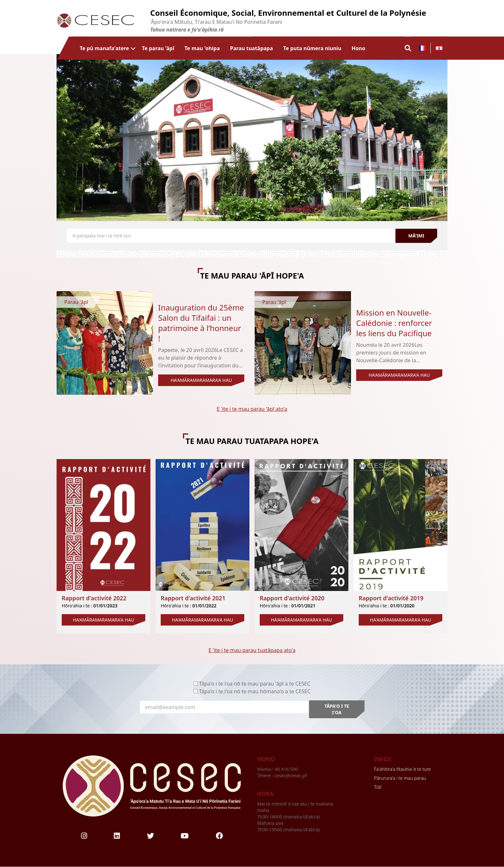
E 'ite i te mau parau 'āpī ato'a (252, 409)
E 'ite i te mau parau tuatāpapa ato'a (252, 650)
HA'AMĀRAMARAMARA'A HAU (201, 380)
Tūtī (378, 787)
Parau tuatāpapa (252, 48)
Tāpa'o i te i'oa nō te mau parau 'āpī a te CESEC (255, 684)
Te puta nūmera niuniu (312, 48)
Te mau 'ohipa (202, 48)
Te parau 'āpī (158, 48)
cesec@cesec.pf (291, 775)
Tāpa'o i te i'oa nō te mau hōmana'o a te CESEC (255, 691)
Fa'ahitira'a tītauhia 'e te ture (403, 769)
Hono (359, 48)
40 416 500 (287, 769)
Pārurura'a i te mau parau (400, 778)
